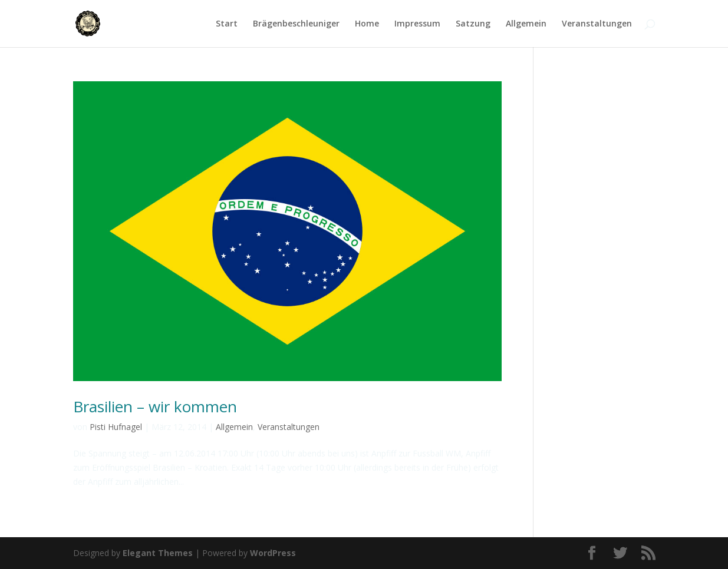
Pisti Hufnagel (116, 427)
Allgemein (526, 24)
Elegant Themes (158, 553)
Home (367, 24)
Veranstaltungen (597, 24)
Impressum (417, 24)
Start (227, 24)
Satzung (473, 24)
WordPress (273, 553)
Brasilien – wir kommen (155, 406)
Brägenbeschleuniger (296, 24)
